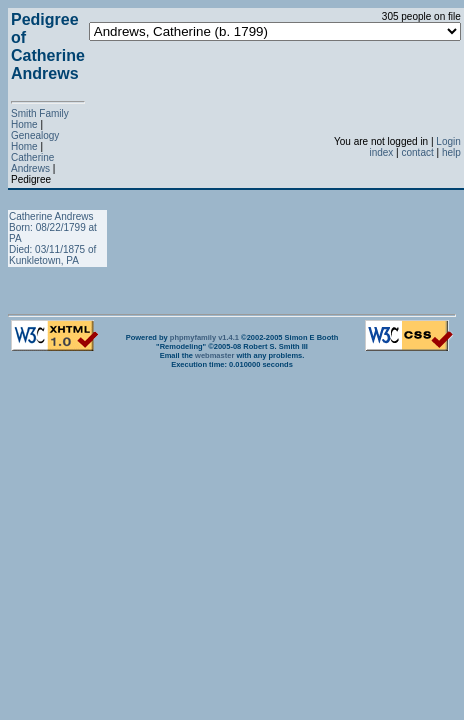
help (451, 152)
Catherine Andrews (32, 163)
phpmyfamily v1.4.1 (204, 337)
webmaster (214, 355)
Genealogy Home (35, 141)
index (381, 152)
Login (448, 141)
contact (417, 152)
